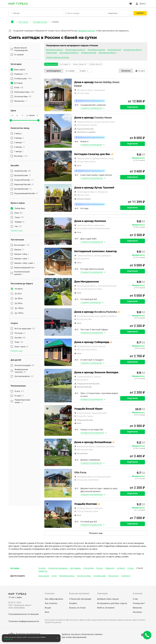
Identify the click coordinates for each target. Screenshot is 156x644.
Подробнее (132, 107)
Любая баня (20, 208)
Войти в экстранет (106, 608)
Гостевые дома (100, 576)
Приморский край (89, 53)
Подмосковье (52, 53)
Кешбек (73, 603)
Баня (19, 213)
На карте (140, 71)
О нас (135, 599)
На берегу (121, 568)
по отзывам (70, 71)
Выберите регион (87, 31)
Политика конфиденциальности (24, 621)
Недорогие (110, 568)
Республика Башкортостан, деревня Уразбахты (97, 316)
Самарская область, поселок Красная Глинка (96, 122)
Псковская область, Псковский (90, 508)
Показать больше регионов (58, 57)
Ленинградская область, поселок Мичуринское (97, 286)
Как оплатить (51, 603)
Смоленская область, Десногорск (91, 225)
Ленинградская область (75, 50)
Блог (47, 612)
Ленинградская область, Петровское (92, 192)
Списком (126, 71)
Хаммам (20, 222)
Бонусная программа (79, 593)
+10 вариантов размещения (92, 433)
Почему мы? (139, 603)
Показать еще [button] (17, 231)
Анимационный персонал (21, 371)
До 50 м (18, 294)
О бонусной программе (80, 599)
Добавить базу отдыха (108, 599)
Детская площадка (25, 365)
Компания (138, 593)
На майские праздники (58, 568)
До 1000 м (19, 308)
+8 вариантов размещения (92, 333)
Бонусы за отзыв (77, 608)
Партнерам (102, 593)
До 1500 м (19, 313)
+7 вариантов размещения (92, 178)
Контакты (137, 612)
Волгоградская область (69, 53)
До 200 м (19, 298)
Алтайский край (114, 50)
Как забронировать (54, 599)
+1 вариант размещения (91, 302)
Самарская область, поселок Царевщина (94, 256)
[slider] (11, 120)
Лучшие (100, 568)
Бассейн (20, 338)
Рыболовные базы (67, 576)
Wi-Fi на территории (25, 329)
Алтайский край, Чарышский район (92, 413)
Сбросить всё (51, 64)
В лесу (19, 391)
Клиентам (50, 593)
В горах (19, 396)
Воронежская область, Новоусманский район (96, 446)
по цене (84, 71)
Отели (54, 576)
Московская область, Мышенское (91, 90)
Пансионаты (113, 576)
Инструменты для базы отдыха (112, 603)
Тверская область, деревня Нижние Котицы (95, 158)
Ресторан (20, 333)
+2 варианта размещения (91, 363)
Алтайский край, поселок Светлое (91, 346)
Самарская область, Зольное (89, 377)
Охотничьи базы (84, 576)
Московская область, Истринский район (94, 477)
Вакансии (137, 608)
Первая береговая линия (22, 401)
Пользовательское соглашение (24, 614)
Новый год (43, 571)
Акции (48, 608)
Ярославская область (107, 53)
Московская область (55, 50)
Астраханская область (133, 50)
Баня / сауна (21, 347)
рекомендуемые (54, 71)
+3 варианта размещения (91, 525)
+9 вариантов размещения (92, 399)
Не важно (19, 289)
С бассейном (89, 568)
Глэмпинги (126, 576)
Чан (18, 226)
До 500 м (19, 303)
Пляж (19, 342)
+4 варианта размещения (91, 108)
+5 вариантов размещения (92, 272)
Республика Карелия (96, 50)
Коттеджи (15, 568)
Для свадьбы (75, 568)
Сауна (19, 217)
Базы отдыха (44, 576)
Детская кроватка (24, 376)
